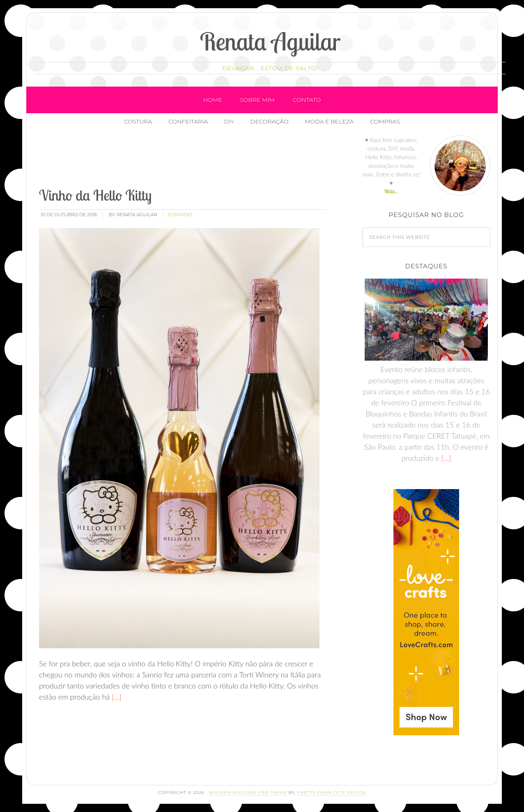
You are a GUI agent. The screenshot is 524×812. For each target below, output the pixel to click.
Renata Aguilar (270, 41)
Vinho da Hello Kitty (95, 195)
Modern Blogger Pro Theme (248, 793)
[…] (116, 697)
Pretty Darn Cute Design (332, 793)
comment (180, 215)
